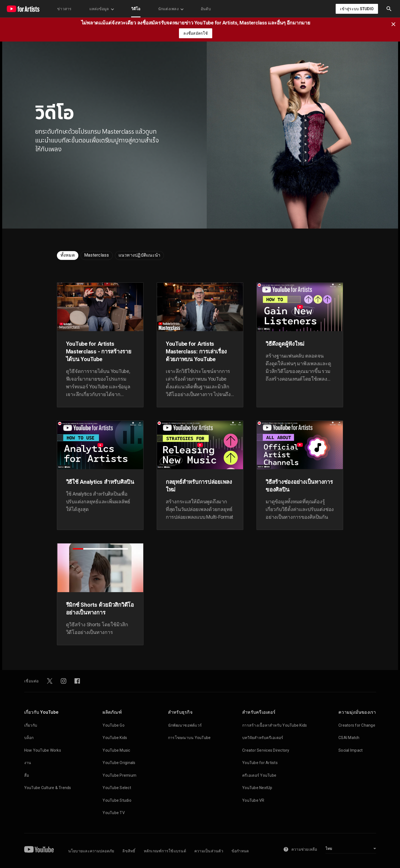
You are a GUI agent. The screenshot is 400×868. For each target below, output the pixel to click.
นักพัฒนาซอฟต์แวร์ (185, 725)
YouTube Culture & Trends (48, 788)
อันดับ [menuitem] (206, 9)
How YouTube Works (43, 750)
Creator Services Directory (266, 750)
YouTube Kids (115, 738)
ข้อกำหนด (240, 851)
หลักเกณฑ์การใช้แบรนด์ (165, 851)
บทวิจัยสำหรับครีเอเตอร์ (263, 738)
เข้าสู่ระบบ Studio (357, 9)
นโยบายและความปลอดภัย (91, 851)
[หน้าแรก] (23, 9)
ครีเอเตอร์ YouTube (259, 775)
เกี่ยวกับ (31, 725)
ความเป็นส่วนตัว (209, 851)
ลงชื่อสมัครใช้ (196, 33)
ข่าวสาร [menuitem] (64, 9)
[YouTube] (39, 849)
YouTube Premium (119, 775)
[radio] (68, 256)
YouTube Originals (119, 763)
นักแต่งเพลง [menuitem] (171, 9)
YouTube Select (117, 788)
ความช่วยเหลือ (300, 849)
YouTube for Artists (260, 763)
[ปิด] (395, 24)
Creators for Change (357, 725)
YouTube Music (116, 750)
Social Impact (351, 750)
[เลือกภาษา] (351, 849)
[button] (389, 9)
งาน (28, 763)
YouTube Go (114, 725)
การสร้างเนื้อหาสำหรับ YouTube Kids (275, 725)
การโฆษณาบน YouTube (189, 738)
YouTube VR (253, 800)
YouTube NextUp (257, 788)
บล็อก (29, 738)
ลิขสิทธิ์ (129, 851)
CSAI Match (349, 738)
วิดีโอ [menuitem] (136, 9)
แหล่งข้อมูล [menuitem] (101, 9)
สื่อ (27, 775)
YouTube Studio (117, 800)
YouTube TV (114, 813)
